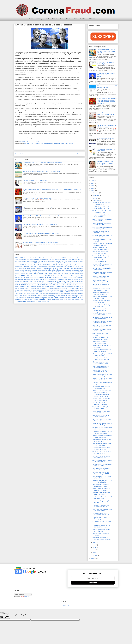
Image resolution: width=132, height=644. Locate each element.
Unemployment (19, 299)
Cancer (17, 263)
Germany (66, 274)
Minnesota (40, 283)
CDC (35, 263)
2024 (93, 183)
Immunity (39, 19)
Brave (50, 261)
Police (47, 288)
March (95, 553)
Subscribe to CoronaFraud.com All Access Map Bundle (107, 87)
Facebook (34, 270)
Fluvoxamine (67, 272)
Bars (41, 260)
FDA (28, 272)
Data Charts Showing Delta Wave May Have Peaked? (102, 510)
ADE (22, 258)
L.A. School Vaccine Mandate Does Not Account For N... (101, 396)
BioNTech (18, 261)
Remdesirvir (56, 290)
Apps (75, 258)
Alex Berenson (47, 258)
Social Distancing (31, 294)
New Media (39, 285)
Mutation (63, 283)
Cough (51, 265)
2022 (93, 188)
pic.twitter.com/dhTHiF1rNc (39, 135)
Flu (57, 272)
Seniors (82, 292)
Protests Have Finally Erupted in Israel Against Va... (102, 269)
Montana (54, 283)
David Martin (29, 267)
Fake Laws (49, 270)
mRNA (58, 283)
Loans (24, 281)
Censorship (33, 143)
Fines (50, 272)
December (96, 193)
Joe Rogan (45, 280)
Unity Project (36, 300)
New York (45, 285)
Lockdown (36, 281)
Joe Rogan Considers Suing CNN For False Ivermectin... (102, 432)
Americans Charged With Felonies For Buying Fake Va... (102, 461)
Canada (81, 261)
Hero (79, 276)
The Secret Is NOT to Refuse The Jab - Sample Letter (37, 198)
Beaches (46, 260)
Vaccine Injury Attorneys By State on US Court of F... (102, 440)
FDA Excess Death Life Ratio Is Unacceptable (101, 347)
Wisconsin (29, 301)
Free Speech (44, 143)
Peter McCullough (75, 287)
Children (61, 263)
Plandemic (37, 288)
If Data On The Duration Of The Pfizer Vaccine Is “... (101, 216)
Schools (60, 292)
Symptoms (51, 295)
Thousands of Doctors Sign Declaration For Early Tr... (101, 253)
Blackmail (34, 261)
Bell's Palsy (52, 260)
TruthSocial (61, 297)
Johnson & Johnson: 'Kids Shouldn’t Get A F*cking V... (101, 248)
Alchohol (41, 258)
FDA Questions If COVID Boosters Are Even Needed (102, 465)
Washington (78, 300)
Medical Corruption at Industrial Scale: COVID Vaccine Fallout (106, 114)
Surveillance (34, 295)
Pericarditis (67, 287)
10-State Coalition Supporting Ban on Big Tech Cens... (102, 265)
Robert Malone (19, 292)
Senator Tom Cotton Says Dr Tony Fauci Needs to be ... (102, 297)
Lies (21, 281)
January (95, 555)
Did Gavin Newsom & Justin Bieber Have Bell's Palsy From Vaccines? (42, 233)
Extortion (29, 270)
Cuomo (79, 265)
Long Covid (42, 281)
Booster (46, 261)
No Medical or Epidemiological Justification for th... (101, 387)
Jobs (62, 19)
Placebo (32, 288)
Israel (82, 278)
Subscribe (92, 19)
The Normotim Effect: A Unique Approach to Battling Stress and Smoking (42, 163)
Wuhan (45, 301)
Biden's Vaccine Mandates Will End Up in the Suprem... (101, 400)
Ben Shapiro (58, 260)
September (96, 201)
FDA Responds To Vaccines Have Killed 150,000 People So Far (40, 225)
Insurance (70, 278)
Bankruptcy (29, 260)
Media (63, 143)
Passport (47, 287)
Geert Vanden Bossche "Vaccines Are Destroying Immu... (102, 322)
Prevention (65, 288)
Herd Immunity (73, 276)
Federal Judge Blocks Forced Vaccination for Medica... (101, 371)
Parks (43, 287)
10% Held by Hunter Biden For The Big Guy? (35, 180)
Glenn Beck (72, 274)
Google (81, 274)
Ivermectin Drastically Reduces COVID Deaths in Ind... (101, 289)
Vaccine (42, 299)
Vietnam (57, 300)
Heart (67, 276)
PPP (61, 288)
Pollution (57, 288)
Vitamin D (62, 299)
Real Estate (33, 290)
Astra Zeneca (19, 260)
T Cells (56, 295)
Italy (16, 280)
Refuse (38, 290)
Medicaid (81, 281)
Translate (25, 597)
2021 (93, 191)
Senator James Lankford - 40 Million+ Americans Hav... (101, 285)
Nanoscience (76, 283)
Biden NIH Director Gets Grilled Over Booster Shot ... (101, 302)
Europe (17, 270)
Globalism (77, 274)
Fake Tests (65, 270)
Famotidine (18, 272)
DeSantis (40, 267)
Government (57, 143)
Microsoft (35, 283)
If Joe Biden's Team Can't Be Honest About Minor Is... (101, 506)
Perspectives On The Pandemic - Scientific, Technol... (102, 420)
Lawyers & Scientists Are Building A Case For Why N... (102, 244)
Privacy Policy (66, 605)
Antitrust (68, 258)
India (57, 278)
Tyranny (71, 143)
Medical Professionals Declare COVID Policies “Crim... (101, 232)
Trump (56, 297)
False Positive (80, 270)
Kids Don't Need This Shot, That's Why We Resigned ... (102, 481)
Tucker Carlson (68, 297)
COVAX (54, 265)
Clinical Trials (80, 263)
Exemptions (23, 270)
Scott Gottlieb (72, 292)
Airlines (37, 258)
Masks (64, 281)
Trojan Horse (50, 297)
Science (66, 292)
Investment (75, 278)
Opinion (17, 287)
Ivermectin (20, 280)
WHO (25, 301)
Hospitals (18, 278)
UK (83, 297)
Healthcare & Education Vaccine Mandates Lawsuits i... (102, 351)
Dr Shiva (33, 269)
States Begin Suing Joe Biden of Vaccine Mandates (102, 326)
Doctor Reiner (67, 267)
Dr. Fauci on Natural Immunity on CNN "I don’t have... (102, 330)
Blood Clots (40, 261)
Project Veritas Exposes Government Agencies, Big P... (102, 281)
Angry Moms (58, 258)
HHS (82, 276)
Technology (69, 295)
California (76, 261)
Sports (46, 294)
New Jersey (32, 285)
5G (16, 258)
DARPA (21, 267)
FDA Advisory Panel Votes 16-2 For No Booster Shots (101, 342)
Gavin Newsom (48, 274)
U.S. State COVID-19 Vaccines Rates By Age (101, 518)
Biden (63, 259)
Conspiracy (31, 265)
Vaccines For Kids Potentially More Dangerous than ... (101, 257)
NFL (54, 285)
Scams (68, 19)
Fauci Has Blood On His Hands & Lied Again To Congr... (102, 424)
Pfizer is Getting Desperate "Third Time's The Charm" (102, 355)
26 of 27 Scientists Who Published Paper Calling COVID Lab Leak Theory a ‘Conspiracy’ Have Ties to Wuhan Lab (107, 101)
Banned (37, 260)
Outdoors (39, 287)
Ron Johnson (27, 292)
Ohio (74, 285)
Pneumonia (42, 288)
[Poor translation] (7, 617)
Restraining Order (71, 290)
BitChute (23, 261)
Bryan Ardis (64, 261)
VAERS (49, 299)
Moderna (45, 283)
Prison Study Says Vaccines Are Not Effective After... (102, 224)
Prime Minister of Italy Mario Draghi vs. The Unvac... (100, 485)
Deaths (35, 266)
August (95, 542)
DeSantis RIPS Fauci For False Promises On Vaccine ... (101, 449)
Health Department (54, 276)
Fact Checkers (41, 270)
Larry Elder (64, 280)
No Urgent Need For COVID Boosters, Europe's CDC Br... (102, 473)
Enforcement (80, 268)
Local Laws (29, 281)
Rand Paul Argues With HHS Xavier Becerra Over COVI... (101, 208)
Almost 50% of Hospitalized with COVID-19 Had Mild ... (102, 391)
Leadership (76, 280)
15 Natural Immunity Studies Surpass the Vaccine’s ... (101, 310)
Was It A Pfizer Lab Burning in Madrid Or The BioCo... (101, 489)
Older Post (80, 154)
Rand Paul (27, 290)
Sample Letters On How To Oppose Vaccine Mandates (101, 359)
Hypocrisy (41, 278)
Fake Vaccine (72, 270)
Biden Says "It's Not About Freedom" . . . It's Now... (100, 404)
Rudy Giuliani (33, 292)
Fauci (22, 272)
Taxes (59, 295)
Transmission (38, 297)
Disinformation (59, 267)
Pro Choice (71, 288)
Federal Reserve (43, 272)
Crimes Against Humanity (68, 265)
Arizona (78, 258)
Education (59, 268)
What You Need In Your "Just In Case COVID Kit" (101, 412)
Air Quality (32, 258)
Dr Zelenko (38, 269)
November (96, 195)
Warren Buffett (71, 300)
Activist (19, 258)
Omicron (77, 285)
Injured (65, 278)
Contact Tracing (38, 265)
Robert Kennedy (79, 290)
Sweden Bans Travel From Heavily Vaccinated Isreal (102, 498)
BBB (43, 260)
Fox (71, 272)
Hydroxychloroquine (34, 278)
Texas (67, 143)
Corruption (46, 265)
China (66, 263)
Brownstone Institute (56, 261)
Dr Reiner (28, 268)
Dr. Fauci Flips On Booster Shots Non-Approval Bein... (102, 314)
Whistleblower (19, 301)
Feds (48, 272)
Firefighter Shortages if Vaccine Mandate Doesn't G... (101, 494)
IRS (79, 278)
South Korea (39, 294)
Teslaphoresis (75, 295)
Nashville (81, 283)
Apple (72, 258)
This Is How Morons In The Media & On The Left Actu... (102, 453)
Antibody (64, 258)
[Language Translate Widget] (23, 594)
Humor (27, 278)
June (94, 547)
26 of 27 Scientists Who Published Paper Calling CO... (102, 220)
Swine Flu (45, 295)
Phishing (17, 288)
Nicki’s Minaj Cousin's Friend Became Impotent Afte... (101, 367)
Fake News (57, 270)
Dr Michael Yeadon (20, 268)
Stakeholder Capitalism (59, 294)
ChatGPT (51, 263)
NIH (57, 285)
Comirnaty (26, 265)
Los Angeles (48, 281)
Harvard (42, 276)
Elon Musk (71, 268)
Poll (54, 288)
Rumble (40, 292)
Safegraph (48, 292)
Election (65, 268)
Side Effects (19, 294)
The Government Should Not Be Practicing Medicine (102, 445)
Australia (24, 260)
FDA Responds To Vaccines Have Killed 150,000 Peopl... (102, 318)
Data (24, 266)
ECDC (55, 268)
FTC (27, 274)
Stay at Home (70, 294)
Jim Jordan (36, 280)
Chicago (56, 263)
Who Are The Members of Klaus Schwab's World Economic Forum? (41, 216)
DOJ (77, 267)
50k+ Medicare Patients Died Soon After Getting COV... (102, 228)
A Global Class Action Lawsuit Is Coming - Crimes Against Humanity (41, 242)
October (95, 198)
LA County (58, 280)
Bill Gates (81, 260)
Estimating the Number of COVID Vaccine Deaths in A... (102, 436)
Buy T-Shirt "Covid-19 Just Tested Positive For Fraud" (102, 379)
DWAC (51, 268)
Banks (33, 260)
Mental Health (24, 283)
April (94, 550)
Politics (55, 19)
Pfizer (82, 286)
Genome (55, 274)
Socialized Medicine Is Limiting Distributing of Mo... (101, 306)
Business (70, 261)
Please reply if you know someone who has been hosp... (102, 375)
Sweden (40, 295)
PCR (55, 287)
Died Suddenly (51, 267)
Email (75, 268)
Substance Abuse (27, 295)
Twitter (74, 297)
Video (53, 299)
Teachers (63, 295)
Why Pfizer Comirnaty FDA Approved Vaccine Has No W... (102, 538)
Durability (46, 268)
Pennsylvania (60, 287)
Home (31, 19)
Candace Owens (24, 263)
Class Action (72, 263)
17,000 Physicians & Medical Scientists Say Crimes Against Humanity (41, 207)
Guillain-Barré (30, 276)
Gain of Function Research (36, 274)
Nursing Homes (62, 285)
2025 (93, 181)
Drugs (42, 268)
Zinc (48, 301)
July (94, 545)
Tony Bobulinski (30, 297)
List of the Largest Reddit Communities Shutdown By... (101, 514)
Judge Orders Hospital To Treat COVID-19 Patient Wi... (101, 526)
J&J (25, 280)
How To (23, 278)
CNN (21, 265)
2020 (93, 558)
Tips (20, 297)
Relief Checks (50, 290)
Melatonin (17, 283)
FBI (25, 272)
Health (47, 19)
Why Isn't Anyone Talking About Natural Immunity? (101, 408)
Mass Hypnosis (70, 281)
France (74, 272)
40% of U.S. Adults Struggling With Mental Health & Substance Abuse (41, 172)
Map (60, 281)
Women (33, 301)
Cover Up (58, 265)
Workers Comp (39, 301)
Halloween (37, 276)
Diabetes (45, 267)
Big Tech (27, 143)
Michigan (30, 283)
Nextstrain (51, 285)
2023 (93, 186)
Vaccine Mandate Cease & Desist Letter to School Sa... (102, 273)
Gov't (75, 19)
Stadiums (50, 294)
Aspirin (82, 258)
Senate (78, 292)
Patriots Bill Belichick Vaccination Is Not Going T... (102, 477)
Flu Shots (61, 272)
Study (21, 295)
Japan (27, 280)
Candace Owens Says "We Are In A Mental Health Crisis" (102, 236)
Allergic (53, 258)
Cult (76, 265)
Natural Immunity (21, 285)
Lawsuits (70, 279)
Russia (44, 292)
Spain (43, 294)
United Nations (28, 299)
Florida (38, 143)
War (66, 300)
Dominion (81, 267)
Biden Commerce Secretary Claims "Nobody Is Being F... (101, 363)
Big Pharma (69, 259)
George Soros (60, 274)
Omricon (82, 285)
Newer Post (19, 154)
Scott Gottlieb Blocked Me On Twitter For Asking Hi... (101, 416)
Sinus (25, 294)
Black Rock (29, 261)
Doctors (73, 266)
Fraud (79, 272)
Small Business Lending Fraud (106, 138)
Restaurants (63, 290)
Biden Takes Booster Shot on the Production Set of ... (102, 204)
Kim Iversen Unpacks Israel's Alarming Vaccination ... (101, 293)
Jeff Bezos (31, 280)
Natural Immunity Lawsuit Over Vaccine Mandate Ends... (101, 469)
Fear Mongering (34, 272)
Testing (81, 295)
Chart (47, 263)
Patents (52, 287)
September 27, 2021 (46, 138)
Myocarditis (69, 283)
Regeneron (43, 290)
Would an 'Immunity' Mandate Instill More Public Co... (101, 277)
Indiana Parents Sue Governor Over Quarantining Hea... (101, 261)
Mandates (55, 281)
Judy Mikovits (52, 280)
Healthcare (62, 276)
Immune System (50, 278)
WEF (82, 299)
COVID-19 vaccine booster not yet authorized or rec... (102, 428)
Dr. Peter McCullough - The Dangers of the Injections (100, 338)
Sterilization (77, 294)
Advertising (27, 258)
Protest (17, 290)
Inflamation (61, 278)
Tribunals (44, 297)
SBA (52, 292)
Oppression (33, 287)
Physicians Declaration (24, 288)
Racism (22, 290)
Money (50, 283)
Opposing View (25, 286)
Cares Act (31, 263)
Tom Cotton (24, 297)
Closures (18, 265)
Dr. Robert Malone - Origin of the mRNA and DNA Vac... (102, 457)
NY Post (71, 285)
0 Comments (36, 142)
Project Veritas (79, 288)
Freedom (83, 19)
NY (67, 285)
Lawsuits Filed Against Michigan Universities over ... (102, 530)
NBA (28, 285)
